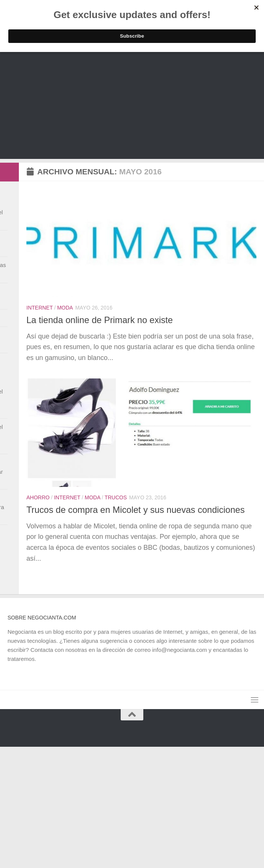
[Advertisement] (132, 106)
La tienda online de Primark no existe (100, 320)
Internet (40, 308)
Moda (65, 308)
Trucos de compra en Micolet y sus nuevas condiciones (136, 510)
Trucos (116, 497)
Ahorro (38, 497)
